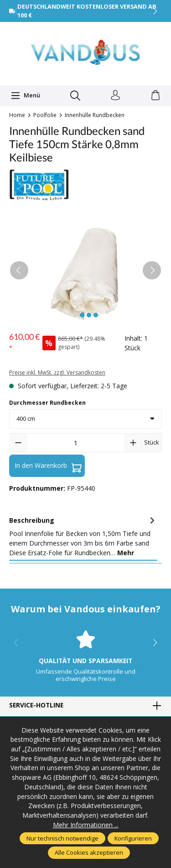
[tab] (83, 536)
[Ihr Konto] (115, 96)
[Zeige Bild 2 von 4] (82, 315)
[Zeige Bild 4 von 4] (96, 315)
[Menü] (26, 96)
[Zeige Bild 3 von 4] (89, 315)
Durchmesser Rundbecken (47, 403)
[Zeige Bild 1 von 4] (75, 315)
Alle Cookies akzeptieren (89, 852)
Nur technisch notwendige (62, 838)
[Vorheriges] (19, 270)
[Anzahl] (76, 443)
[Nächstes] (152, 270)
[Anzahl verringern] (18, 443)
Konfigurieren (133, 838)
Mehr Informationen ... (86, 825)
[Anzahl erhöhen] (133, 443)
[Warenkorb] (155, 96)
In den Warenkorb (48, 466)
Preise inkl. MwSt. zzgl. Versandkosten (57, 372)
